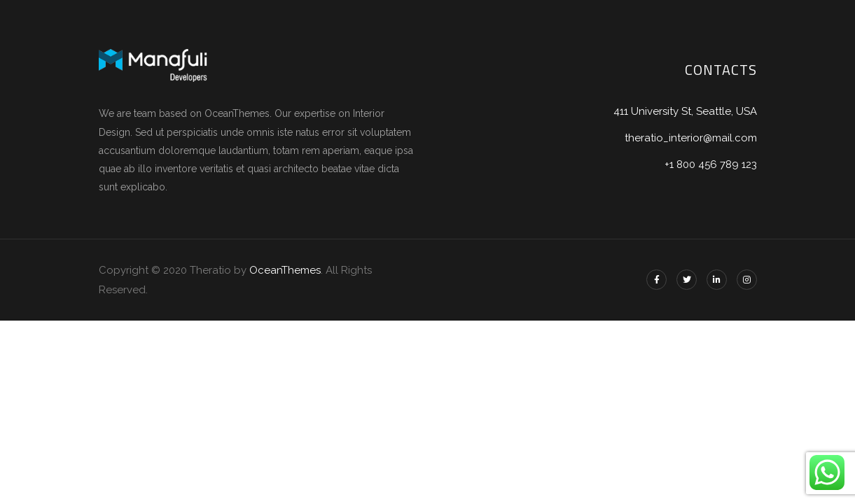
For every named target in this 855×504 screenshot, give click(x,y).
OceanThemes (285, 270)
